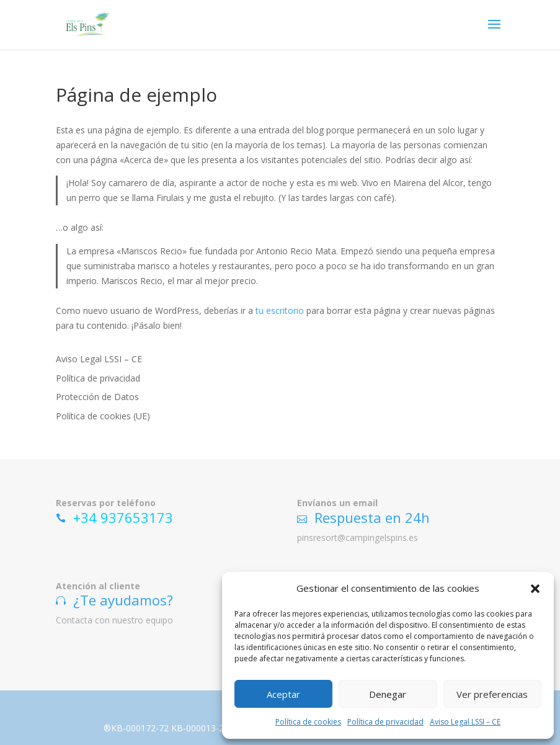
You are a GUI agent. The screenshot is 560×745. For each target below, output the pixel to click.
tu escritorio (280, 310)
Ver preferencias (492, 694)
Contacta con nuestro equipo (114, 620)
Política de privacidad (385, 722)
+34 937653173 (123, 517)
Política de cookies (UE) (103, 416)
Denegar (388, 694)
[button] (535, 589)
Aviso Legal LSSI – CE (465, 722)
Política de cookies (308, 722)
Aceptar (283, 694)
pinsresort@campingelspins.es (358, 538)
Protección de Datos (97, 397)
